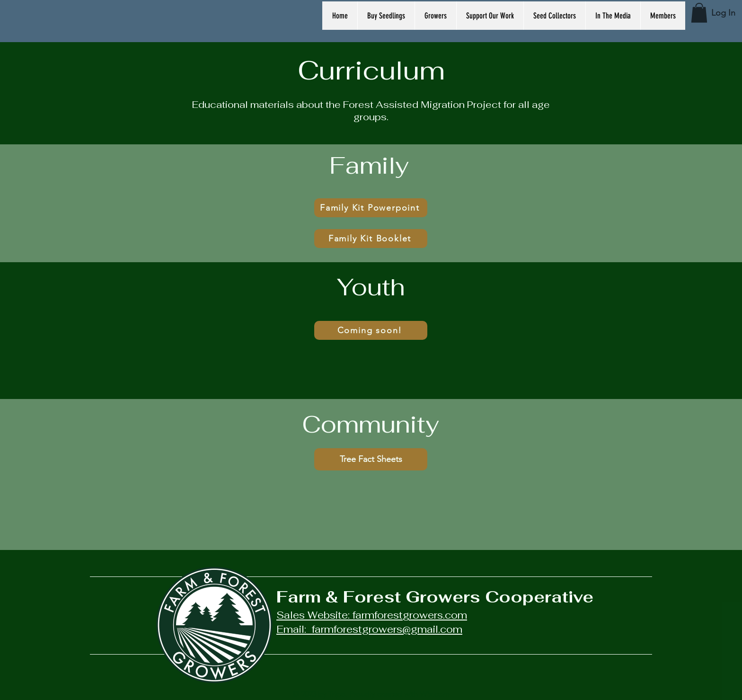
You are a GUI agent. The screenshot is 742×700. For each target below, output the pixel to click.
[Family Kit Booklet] (371, 239)
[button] (699, 13)
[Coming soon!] (371, 330)
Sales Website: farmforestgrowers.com (372, 615)
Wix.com (435, 694)
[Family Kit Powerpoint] (371, 208)
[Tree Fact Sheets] (371, 459)
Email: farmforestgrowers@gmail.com (369, 629)
